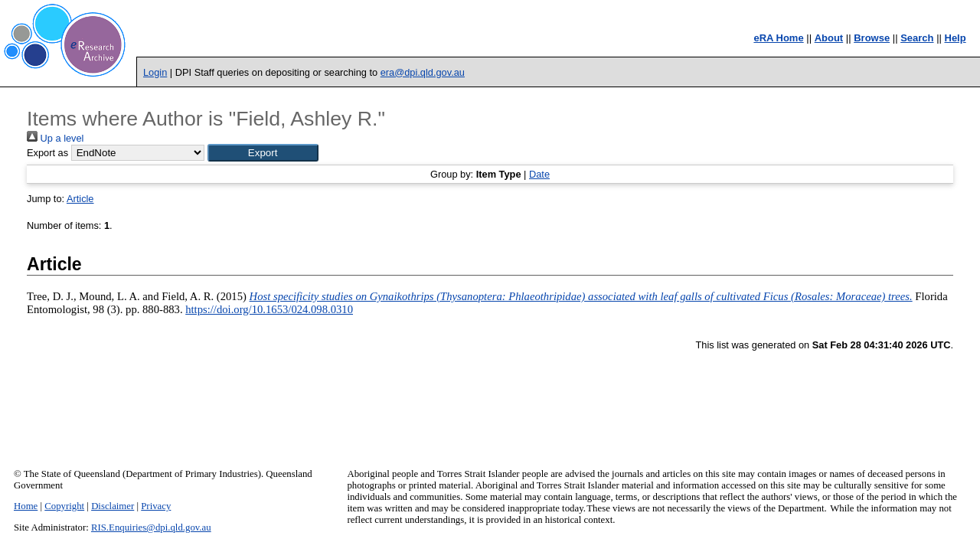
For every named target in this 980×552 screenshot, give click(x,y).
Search (917, 38)
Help (955, 38)
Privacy (156, 506)
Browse (872, 38)
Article (80, 199)
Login (155, 72)
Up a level (55, 138)
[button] (263, 153)
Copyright (64, 506)
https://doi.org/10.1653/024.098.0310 (269, 309)
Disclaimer (113, 506)
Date (539, 174)
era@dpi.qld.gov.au (423, 72)
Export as (47, 153)
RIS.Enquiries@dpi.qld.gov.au (151, 528)
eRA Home (778, 38)
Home (26, 506)
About (829, 38)
